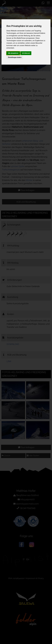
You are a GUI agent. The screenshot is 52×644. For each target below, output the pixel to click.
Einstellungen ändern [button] (15, 57)
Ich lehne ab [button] (26, 53)
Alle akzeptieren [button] (13, 53)
